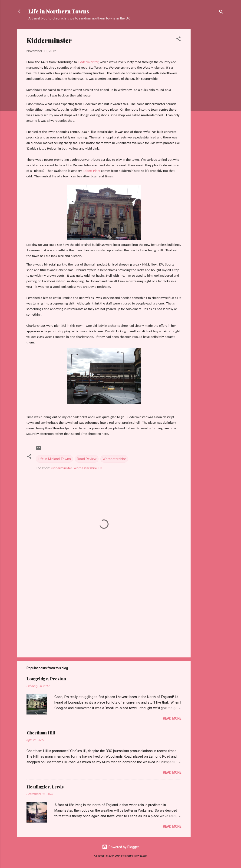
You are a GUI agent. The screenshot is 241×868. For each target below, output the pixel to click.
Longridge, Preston (46, 679)
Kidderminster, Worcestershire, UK (77, 468)
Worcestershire (114, 459)
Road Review (87, 459)
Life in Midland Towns (54, 459)
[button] (178, 40)
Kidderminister (88, 62)
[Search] (221, 13)
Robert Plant (92, 171)
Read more (172, 718)
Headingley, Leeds (45, 787)
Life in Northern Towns (59, 11)
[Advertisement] (209, 99)
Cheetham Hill (41, 733)
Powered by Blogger (120, 847)
